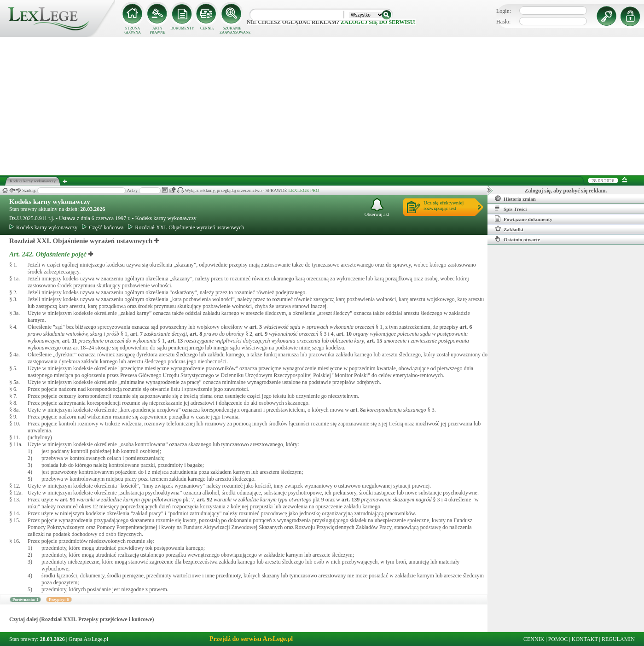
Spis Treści (511, 209)
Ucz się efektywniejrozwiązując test (444, 205)
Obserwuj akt (377, 207)
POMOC (558, 639)
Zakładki (509, 229)
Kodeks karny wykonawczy (50, 202)
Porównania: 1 (25, 599)
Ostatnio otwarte (517, 239)
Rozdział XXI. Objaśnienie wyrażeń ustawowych (186, 227)
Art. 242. (49, 254)
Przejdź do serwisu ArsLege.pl (251, 639)
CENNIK (207, 28)
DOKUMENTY (182, 28)
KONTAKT (585, 639)
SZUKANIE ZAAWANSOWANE (232, 30)
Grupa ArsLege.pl (88, 639)
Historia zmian (515, 198)
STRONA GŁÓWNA (133, 30)
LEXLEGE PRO (304, 190)
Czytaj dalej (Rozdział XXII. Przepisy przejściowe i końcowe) (82, 619)
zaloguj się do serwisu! (378, 22)
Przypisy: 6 (59, 599)
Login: (504, 11)
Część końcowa (103, 227)
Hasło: (503, 22)
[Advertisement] (322, 106)
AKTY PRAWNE (157, 30)
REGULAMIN (618, 639)
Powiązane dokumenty (524, 219)
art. (256, 327)
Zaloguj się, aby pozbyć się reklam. (566, 191)
